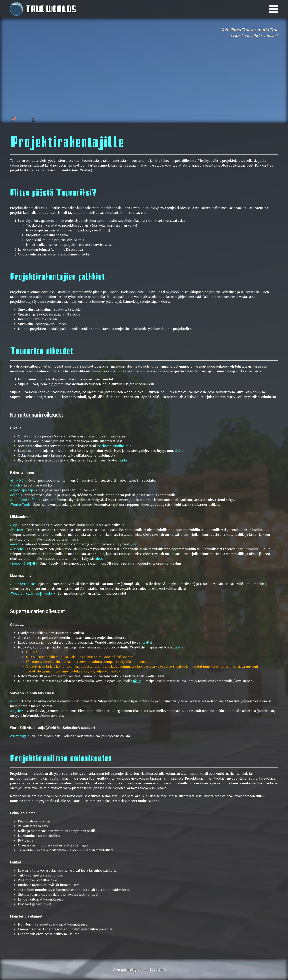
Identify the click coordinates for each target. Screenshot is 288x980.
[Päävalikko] (279, 9)
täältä (179, 450)
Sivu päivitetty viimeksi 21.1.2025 (140, 969)
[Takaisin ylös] (172, 969)
